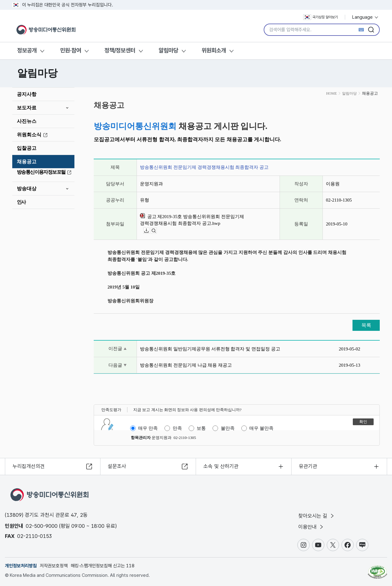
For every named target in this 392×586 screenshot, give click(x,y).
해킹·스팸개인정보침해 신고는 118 (103, 566)
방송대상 (27, 189)
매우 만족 (148, 428)
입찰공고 (27, 148)
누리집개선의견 (29, 466)
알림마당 (168, 50)
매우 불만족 (261, 428)
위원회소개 (214, 50)
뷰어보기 (157, 231)
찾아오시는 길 (317, 516)
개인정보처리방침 (21, 566)
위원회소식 (33, 135)
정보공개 (27, 50)
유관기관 (308, 466)
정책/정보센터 (120, 50)
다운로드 (149, 231)
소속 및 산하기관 (221, 466)
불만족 (228, 428)
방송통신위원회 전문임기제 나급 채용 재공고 (186, 365)
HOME (332, 93)
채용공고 (27, 162)
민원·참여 (71, 50)
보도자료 (27, 108)
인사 (21, 202)
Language (366, 17)
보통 (201, 428)
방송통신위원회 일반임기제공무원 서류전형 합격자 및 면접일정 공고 (210, 349)
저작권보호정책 (54, 566)
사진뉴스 (27, 121)
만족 (177, 428)
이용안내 (311, 527)
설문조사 (117, 466)
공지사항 (27, 94)
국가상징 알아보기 (320, 17)
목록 (366, 325)
